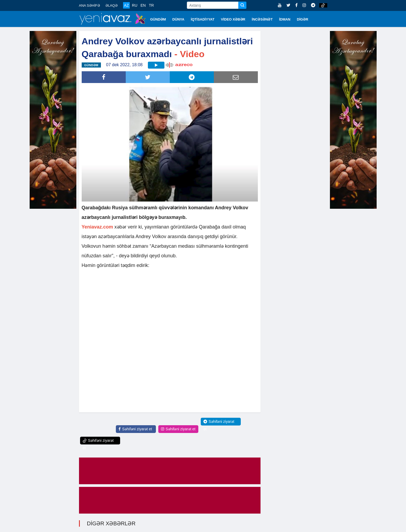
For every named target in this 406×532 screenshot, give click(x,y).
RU (135, 5)
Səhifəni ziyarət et (135, 429)
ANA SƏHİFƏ (90, 5)
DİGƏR (303, 19)
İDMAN (285, 19)
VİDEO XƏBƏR (233, 19)
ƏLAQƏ (112, 5)
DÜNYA (178, 19)
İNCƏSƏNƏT (262, 19)
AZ (127, 5)
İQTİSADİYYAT (203, 19)
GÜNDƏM (158, 19)
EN (143, 5)
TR (151, 5)
